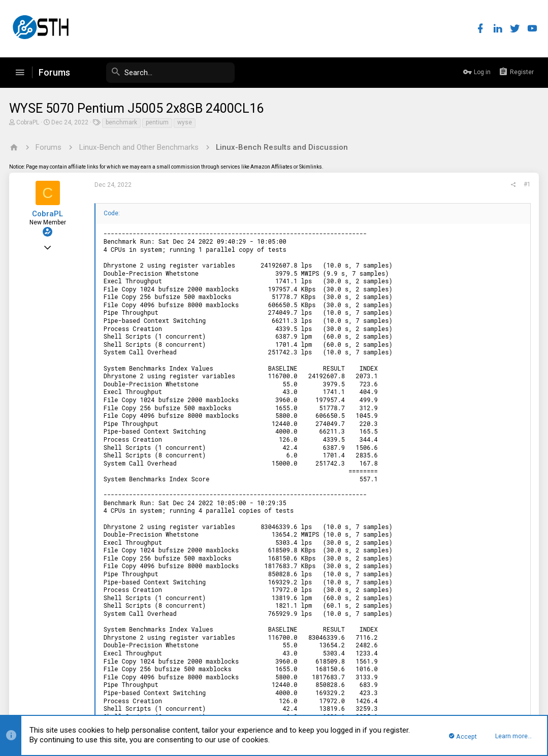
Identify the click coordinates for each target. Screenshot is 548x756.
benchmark (122, 122)
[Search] (158, 73)
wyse (186, 122)
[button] (20, 73)
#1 (526, 184)
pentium (158, 122)
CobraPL (29, 122)
